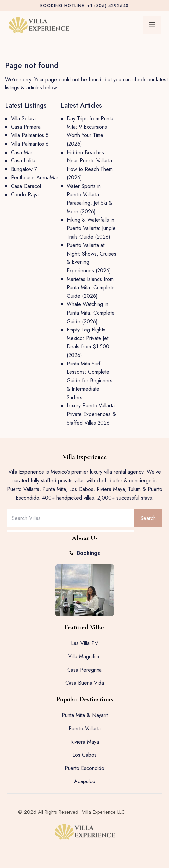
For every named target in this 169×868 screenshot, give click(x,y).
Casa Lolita (23, 161)
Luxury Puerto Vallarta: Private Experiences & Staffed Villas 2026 (91, 414)
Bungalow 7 (24, 169)
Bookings (88, 553)
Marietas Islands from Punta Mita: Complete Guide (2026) (91, 288)
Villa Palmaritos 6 (30, 144)
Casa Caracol (26, 186)
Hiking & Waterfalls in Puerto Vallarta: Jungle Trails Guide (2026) (91, 228)
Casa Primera (26, 127)
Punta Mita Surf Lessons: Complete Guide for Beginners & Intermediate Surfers (89, 381)
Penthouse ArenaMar (35, 177)
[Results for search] (70, 531)
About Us (85, 538)
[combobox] (70, 518)
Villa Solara (23, 118)
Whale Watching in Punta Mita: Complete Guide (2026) (91, 313)
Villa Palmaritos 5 (30, 135)
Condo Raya (25, 195)
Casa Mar (22, 152)
